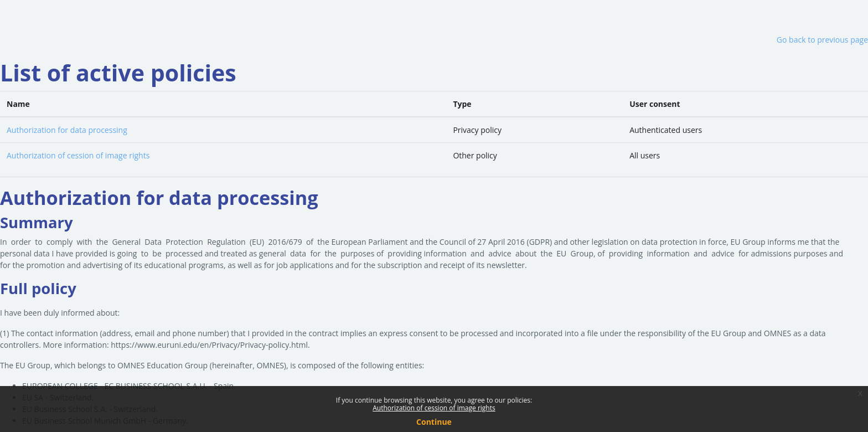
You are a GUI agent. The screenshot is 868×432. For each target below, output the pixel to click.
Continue (434, 422)
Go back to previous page (822, 40)
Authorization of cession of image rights (78, 155)
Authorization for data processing (67, 130)
